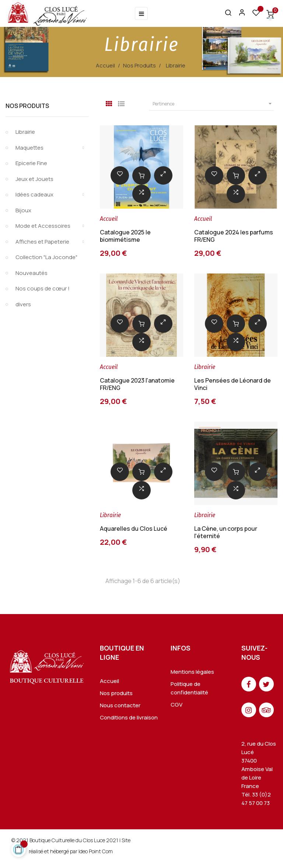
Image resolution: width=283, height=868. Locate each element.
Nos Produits (27, 106)
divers (23, 304)
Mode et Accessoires (43, 226)
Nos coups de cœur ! (43, 288)
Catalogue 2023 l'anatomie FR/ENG (137, 384)
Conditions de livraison (129, 717)
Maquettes (29, 148)
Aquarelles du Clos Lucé (134, 529)
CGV (177, 705)
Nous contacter (120, 705)
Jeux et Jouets (34, 179)
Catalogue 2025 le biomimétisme (125, 236)
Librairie (25, 132)
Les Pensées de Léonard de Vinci (233, 384)
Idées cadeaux (34, 194)
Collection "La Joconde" (46, 257)
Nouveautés (32, 273)
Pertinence (213, 104)
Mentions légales (192, 672)
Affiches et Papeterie (42, 242)
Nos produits (116, 693)
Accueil (109, 681)
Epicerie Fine (31, 163)
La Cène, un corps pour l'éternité (226, 532)
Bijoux (23, 210)
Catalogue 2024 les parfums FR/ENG (234, 236)
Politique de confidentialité (189, 688)
